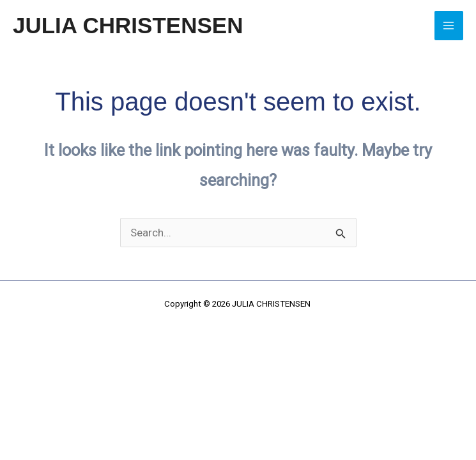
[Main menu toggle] (449, 26)
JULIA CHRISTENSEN (128, 25)
